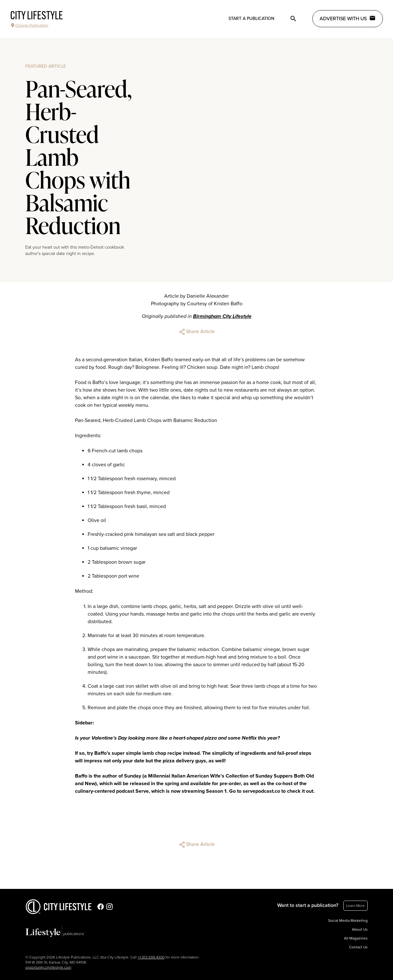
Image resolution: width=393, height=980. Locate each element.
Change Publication (29, 25)
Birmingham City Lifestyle (222, 316)
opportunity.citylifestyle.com (48, 967)
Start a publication (251, 19)
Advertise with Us (348, 18)
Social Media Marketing (348, 921)
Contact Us (358, 947)
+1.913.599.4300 (151, 957)
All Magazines (356, 938)
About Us (360, 929)
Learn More (356, 906)
